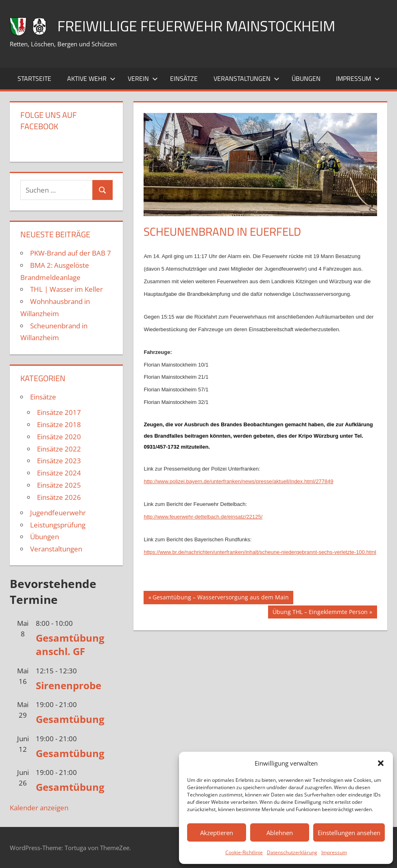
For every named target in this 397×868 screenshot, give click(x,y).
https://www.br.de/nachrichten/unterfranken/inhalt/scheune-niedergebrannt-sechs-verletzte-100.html (260, 552)
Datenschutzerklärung (292, 852)
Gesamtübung (70, 719)
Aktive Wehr (91, 78)
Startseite (34, 78)
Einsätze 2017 (59, 412)
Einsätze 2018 (59, 424)
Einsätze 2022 (59, 449)
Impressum (334, 852)
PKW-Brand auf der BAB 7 (71, 253)
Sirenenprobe (69, 685)
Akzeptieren (217, 833)
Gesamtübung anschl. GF (70, 645)
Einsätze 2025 (59, 485)
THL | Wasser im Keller (67, 289)
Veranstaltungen (246, 78)
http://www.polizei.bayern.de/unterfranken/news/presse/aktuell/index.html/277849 (238, 481)
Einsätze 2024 (59, 473)
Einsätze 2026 (59, 497)
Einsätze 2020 (59, 437)
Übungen (306, 78)
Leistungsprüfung (58, 525)
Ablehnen (280, 833)
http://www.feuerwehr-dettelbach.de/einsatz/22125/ (203, 517)
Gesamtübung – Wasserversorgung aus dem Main (220, 598)
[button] (381, 763)
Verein (143, 78)
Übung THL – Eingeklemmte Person (320, 613)
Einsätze (184, 78)
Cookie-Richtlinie (244, 852)
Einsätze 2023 (59, 461)
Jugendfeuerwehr (58, 513)
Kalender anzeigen (39, 808)
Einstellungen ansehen (349, 833)
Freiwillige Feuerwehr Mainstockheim (196, 26)
